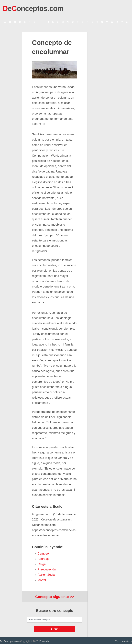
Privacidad (45, 641)
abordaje (44, 559)
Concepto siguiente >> (55, 597)
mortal (42, 580)
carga (42, 564)
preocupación (47, 569)
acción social (46, 575)
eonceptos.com (33, 8)
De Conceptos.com (10, 641)
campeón (44, 554)
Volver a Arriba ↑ (124, 641)
